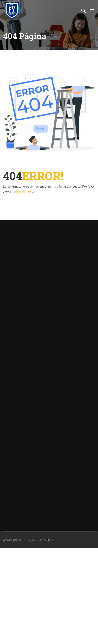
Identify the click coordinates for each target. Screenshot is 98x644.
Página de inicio (23, 192)
